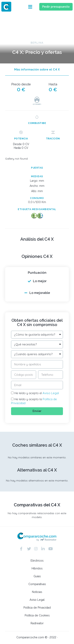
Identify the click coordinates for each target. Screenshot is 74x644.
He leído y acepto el (37, 393)
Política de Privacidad (37, 608)
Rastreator (37, 623)
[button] (30, 7)
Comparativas (37, 584)
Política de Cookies (37, 615)
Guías (37, 576)
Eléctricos (37, 561)
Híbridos (37, 568)
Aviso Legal (51, 393)
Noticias (37, 592)
